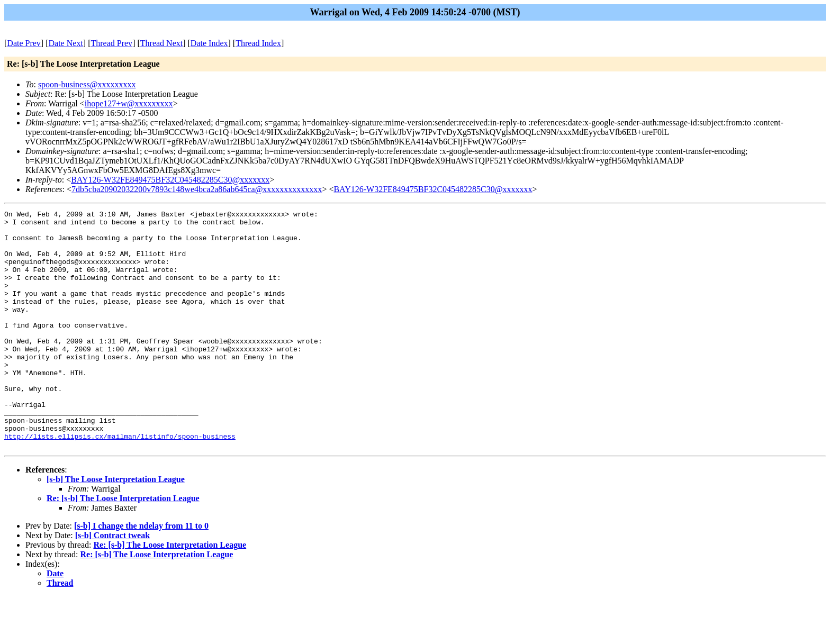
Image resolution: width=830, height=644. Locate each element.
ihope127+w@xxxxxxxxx (129, 103)
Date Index (209, 43)
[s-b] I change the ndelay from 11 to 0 (141, 573)
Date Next (66, 43)
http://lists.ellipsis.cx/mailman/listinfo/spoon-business (120, 482)
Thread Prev (111, 43)
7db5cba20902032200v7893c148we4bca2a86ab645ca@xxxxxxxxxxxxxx (197, 189)
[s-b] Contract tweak (112, 583)
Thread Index (258, 43)
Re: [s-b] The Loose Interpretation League (123, 546)
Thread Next (161, 43)
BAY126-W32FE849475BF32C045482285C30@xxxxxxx (170, 180)
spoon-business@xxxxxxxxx (87, 84)
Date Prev (24, 43)
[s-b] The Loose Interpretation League (116, 527)
